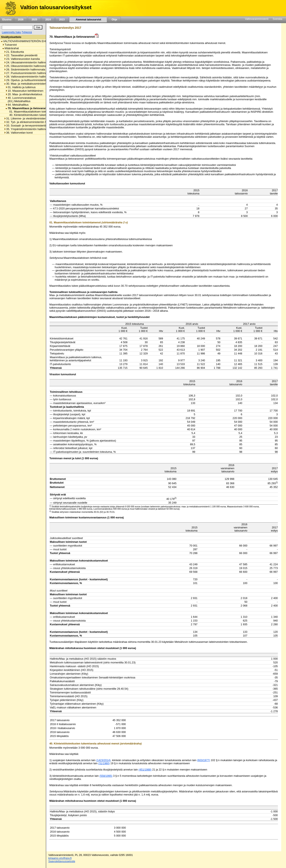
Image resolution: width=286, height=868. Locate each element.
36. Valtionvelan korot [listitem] (18, 133)
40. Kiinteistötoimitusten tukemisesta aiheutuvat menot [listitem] (42, 115)
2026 (21, 20)
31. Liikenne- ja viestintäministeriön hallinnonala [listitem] (34, 118)
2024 (48, 20)
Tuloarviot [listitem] (9, 45)
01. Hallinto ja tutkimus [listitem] (21, 87)
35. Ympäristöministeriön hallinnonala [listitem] (28, 129)
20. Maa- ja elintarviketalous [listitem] (24, 94)
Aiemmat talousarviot (88, 20)
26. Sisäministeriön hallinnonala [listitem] (25, 69)
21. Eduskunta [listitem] (14, 52)
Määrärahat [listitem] (11, 48)
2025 (34, 20)
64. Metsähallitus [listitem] (17, 105)
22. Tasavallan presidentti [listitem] (21, 55)
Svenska (277, 19)
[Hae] (38, 27)
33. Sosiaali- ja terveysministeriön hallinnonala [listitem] (34, 126)
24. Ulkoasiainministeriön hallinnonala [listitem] (28, 62)
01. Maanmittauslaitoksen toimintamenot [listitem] (33, 112)
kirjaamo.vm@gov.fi (60, 858)
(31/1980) (104, 763)
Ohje (114, 20)
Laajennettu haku (11, 32)
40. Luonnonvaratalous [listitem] (21, 98)
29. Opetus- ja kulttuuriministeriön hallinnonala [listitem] (34, 80)
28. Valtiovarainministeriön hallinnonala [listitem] (29, 77)
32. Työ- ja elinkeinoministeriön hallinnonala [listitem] (32, 122)
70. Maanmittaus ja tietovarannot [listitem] (28, 108)
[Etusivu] (9, 8)
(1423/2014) (103, 760)
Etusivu (7, 20)
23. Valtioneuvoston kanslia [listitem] (22, 59)
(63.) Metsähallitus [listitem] (18, 101)
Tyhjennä (27, 32)
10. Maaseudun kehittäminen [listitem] (24, 91)
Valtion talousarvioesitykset (56, 7)
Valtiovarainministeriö (257, 19)
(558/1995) (106, 776)
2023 (62, 20)
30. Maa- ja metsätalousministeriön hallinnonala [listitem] (34, 84)
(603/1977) (204, 760)
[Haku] (17, 27)
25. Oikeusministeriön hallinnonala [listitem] (26, 66)
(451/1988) (145, 770)
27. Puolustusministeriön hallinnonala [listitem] (28, 73)
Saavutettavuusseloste (62, 861)
